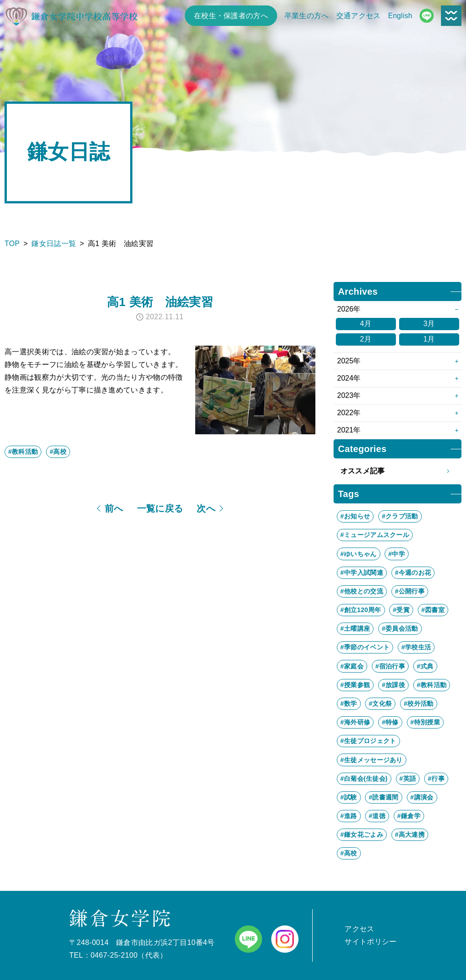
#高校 (58, 452)
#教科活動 (23, 452)
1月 (429, 339)
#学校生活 (416, 647)
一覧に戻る (160, 508)
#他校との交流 (362, 591)
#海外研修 (355, 722)
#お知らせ (355, 516)
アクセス (359, 929)
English (400, 16)
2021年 (349, 430)
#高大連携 (410, 834)
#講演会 (422, 797)
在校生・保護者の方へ (231, 16)
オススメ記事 (398, 471)
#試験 (349, 797)
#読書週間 (383, 797)
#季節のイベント (365, 647)
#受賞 (401, 610)
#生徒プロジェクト (368, 741)
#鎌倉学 (409, 816)
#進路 (349, 816)
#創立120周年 (361, 610)
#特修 (390, 722)
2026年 (349, 309)
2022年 (349, 413)
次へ (206, 508)
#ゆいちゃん (359, 554)
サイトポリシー (370, 942)
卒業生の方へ (307, 16)
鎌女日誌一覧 (54, 244)
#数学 (349, 704)
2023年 (349, 395)
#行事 (436, 779)
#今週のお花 (413, 573)
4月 (366, 324)
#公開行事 (410, 591)
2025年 (349, 361)
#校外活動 (418, 704)
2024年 (349, 378)
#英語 (408, 779)
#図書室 (433, 610)
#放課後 (393, 685)
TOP (12, 244)
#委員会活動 (400, 628)
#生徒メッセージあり (372, 760)
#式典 (425, 666)
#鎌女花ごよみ (362, 834)
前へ (114, 508)
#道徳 (377, 816)
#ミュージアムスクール (375, 535)
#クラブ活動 (400, 516)
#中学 (397, 554)
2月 (366, 339)
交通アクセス (359, 16)
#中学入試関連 (362, 573)
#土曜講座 (355, 628)
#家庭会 (352, 666)
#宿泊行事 (390, 666)
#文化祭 (380, 704)
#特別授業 (425, 722)
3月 (429, 324)
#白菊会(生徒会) (364, 779)
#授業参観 (355, 685)
